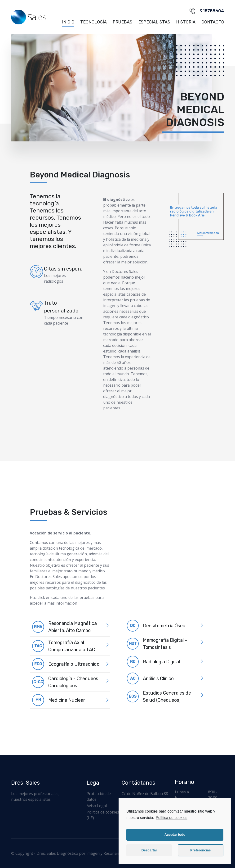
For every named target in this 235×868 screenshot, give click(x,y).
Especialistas (154, 22)
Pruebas (122, 22)
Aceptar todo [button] (175, 835)
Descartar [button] (149, 850)
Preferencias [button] (200, 850)
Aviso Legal (97, 806)
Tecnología (93, 22)
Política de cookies (171, 818)
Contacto (213, 22)
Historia (186, 22)
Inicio (68, 22)
